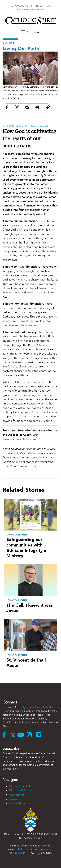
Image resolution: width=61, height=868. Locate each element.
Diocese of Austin (20, 791)
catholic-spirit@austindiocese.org (34, 849)
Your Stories (17, 795)
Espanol (14, 799)
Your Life (11, 43)
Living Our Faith (21, 49)
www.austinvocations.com (19, 439)
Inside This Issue (20, 803)
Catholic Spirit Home (22, 786)
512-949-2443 (17, 853)
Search (33, 32)
